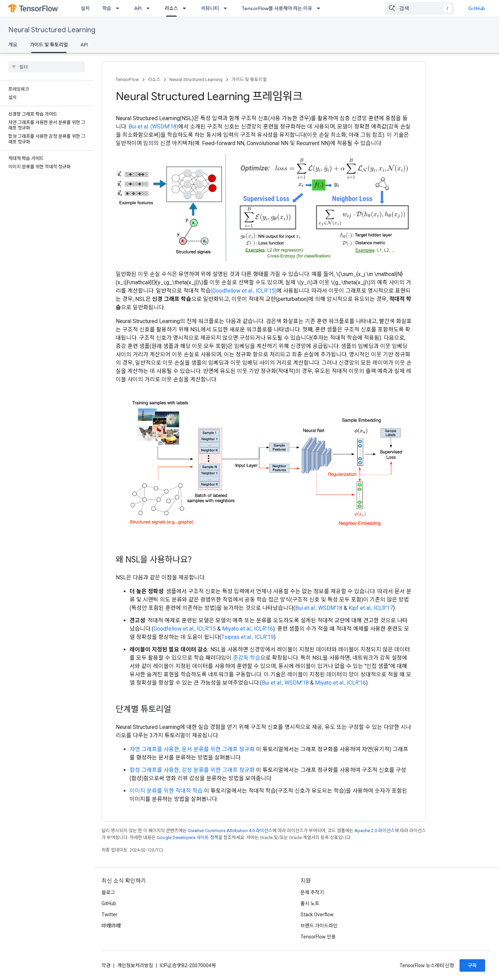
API (138, 8)
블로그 (108, 892)
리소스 (154, 79)
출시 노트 (310, 903)
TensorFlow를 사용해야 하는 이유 (277, 8)
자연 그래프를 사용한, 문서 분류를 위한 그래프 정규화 (192, 749)
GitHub (477, 8)
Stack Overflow (317, 915)
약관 (106, 965)
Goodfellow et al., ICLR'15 (185, 629)
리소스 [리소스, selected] (171, 8)
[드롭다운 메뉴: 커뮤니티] (227, 8)
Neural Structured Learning (52, 30)
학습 (107, 8)
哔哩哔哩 (111, 926)
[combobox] (420, 8)
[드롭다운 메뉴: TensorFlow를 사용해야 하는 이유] (321, 8)
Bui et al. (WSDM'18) (153, 127)
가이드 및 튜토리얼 (249, 79)
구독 (472, 965)
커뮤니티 (210, 8)
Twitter (110, 915)
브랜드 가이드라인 (319, 926)
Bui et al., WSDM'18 (319, 608)
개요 (13, 45)
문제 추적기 (312, 892)
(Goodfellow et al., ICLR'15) (244, 291)
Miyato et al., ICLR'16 (248, 629)
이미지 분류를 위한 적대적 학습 (166, 791)
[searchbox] (47, 67)
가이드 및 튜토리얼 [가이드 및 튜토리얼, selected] (49, 45)
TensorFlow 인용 (318, 937)
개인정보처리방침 (135, 965)
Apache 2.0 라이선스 (375, 831)
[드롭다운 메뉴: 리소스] (186, 8)
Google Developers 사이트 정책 (187, 838)
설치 (85, 8)
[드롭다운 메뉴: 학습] (120, 8)
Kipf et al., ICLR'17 (371, 608)
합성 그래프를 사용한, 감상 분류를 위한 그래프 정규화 (192, 770)
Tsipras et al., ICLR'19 (248, 637)
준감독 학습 (247, 658)
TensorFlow (127, 79)
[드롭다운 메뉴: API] (150, 8)
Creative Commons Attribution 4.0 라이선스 (230, 831)
